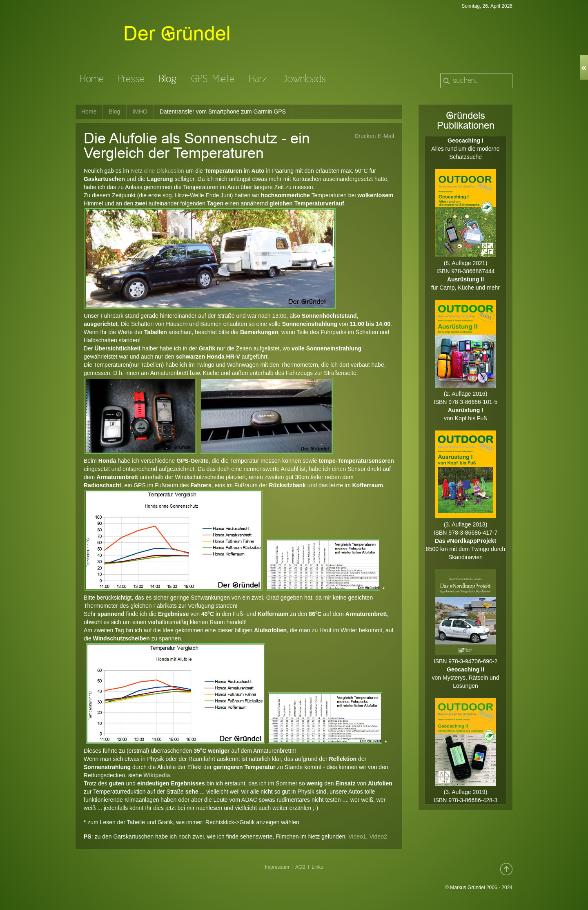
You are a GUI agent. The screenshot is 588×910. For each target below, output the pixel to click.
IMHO (140, 112)
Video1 (357, 836)
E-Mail (386, 136)
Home (89, 112)
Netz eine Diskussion (157, 171)
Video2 (378, 836)
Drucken (365, 136)
